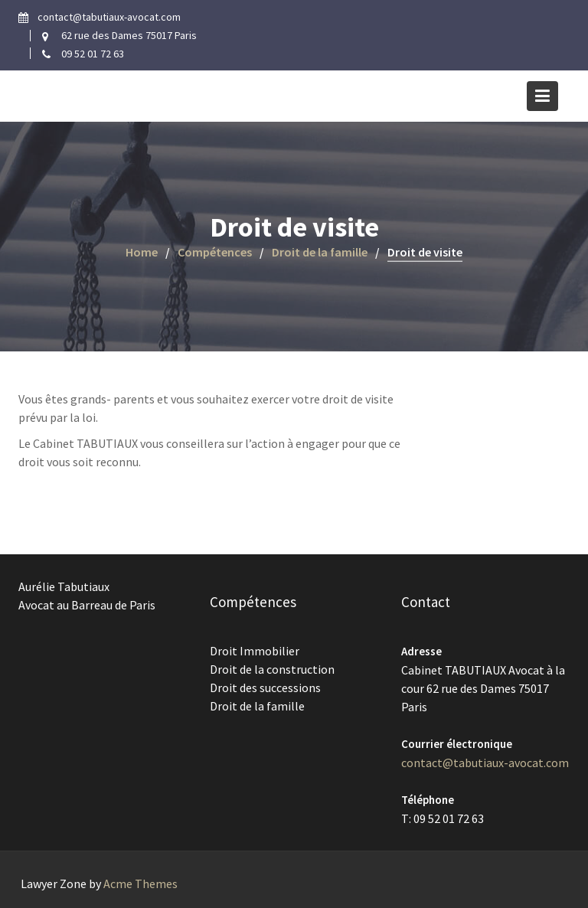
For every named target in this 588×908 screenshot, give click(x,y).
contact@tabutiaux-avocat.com (485, 762)
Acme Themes (140, 884)
